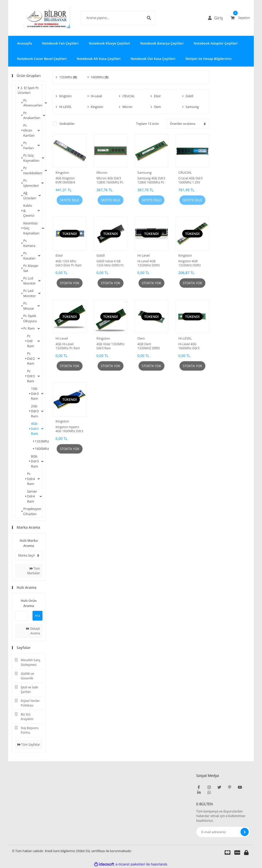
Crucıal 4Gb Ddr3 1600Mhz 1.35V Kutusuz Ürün (190, 180)
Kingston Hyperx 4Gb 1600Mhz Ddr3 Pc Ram (69, 429)
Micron (102, 172)
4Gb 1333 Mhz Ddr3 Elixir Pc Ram (69, 263)
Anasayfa (24, 43)
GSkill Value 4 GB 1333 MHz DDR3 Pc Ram (110, 263)
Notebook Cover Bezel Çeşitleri (42, 59)
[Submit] (245, 832)
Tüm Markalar (34, 571)
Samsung (145, 172)
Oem (141, 338)
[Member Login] (217, 18)
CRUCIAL (185, 172)
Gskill (101, 255)
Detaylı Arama (33, 631)
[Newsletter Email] (223, 832)
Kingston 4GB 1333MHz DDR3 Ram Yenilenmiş (190, 263)
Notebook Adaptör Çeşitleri (216, 43)
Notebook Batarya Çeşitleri (162, 43)
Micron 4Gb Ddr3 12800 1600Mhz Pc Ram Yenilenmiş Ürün (110, 180)
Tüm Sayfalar (29, 745)
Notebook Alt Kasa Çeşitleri (99, 59)
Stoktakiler (67, 124)
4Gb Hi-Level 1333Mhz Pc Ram (68, 346)
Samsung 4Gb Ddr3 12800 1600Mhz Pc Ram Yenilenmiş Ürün (151, 180)
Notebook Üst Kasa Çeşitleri (153, 59)
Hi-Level (144, 255)
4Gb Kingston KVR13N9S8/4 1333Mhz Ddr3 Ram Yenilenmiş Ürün (67, 180)
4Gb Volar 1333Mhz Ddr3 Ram (110, 346)
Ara (37, 616)
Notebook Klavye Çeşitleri (109, 43)
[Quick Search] (22, 616)
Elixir (59, 255)
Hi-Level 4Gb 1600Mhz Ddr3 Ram (189, 346)
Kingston (62, 172)
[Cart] (240, 18)
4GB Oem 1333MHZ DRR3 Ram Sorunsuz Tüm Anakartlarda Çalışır (151, 346)
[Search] (111, 18)
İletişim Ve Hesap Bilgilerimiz (209, 59)
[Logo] (39, 18)
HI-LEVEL (185, 338)
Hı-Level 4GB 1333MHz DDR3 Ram (149, 263)
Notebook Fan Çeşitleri (60, 43)
